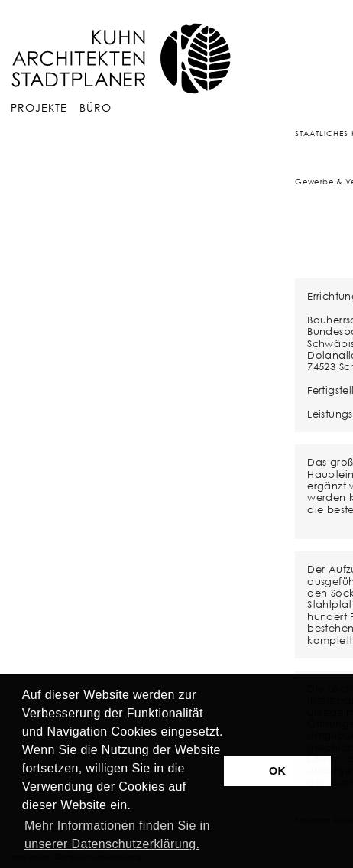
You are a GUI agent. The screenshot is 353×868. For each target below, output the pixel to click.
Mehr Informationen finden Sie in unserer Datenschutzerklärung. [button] (117, 835)
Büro (96, 107)
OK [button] (277, 771)
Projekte (39, 107)
